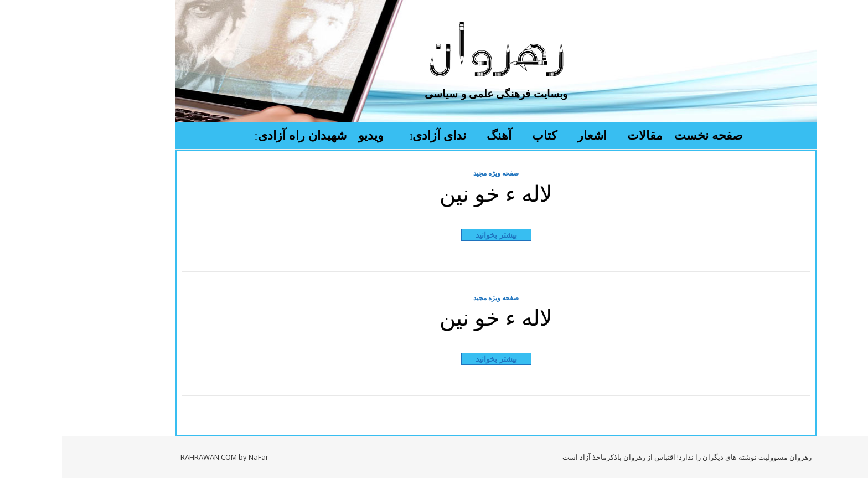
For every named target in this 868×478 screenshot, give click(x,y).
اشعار (530, 135)
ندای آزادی (377, 135)
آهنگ (437, 135)
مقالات (583, 135)
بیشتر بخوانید (434, 235)
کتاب (482, 135)
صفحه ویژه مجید (434, 173)
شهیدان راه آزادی (240, 135)
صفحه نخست (647, 135)
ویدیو (309, 135)
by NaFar (192, 457)
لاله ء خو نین (434, 192)
